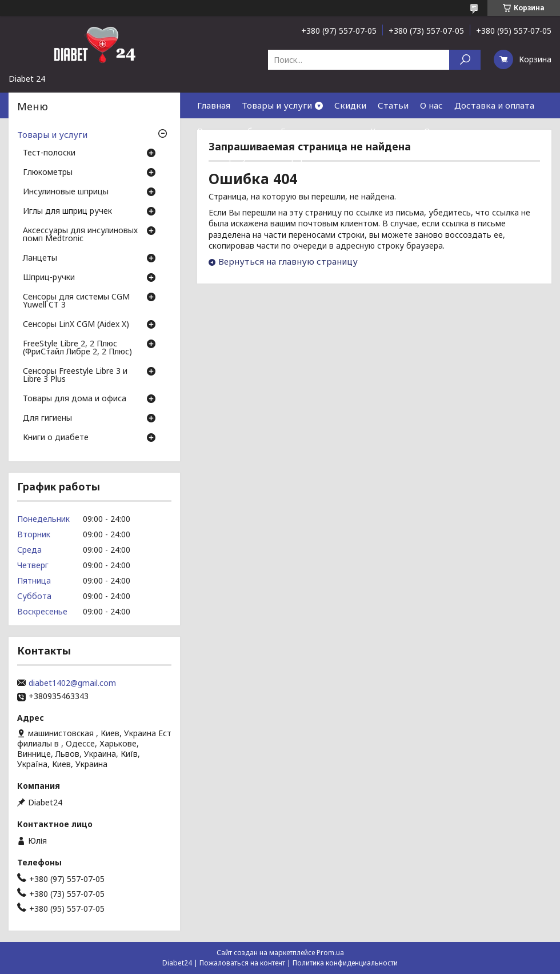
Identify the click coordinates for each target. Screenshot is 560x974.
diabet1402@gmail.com (72, 683)
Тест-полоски (49, 153)
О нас (431, 105)
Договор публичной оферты (257, 157)
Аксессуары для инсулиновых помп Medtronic (80, 235)
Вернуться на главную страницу (288, 261)
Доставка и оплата (494, 105)
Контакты (391, 131)
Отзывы (441, 131)
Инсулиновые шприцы (66, 192)
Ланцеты (40, 258)
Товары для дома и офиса (75, 399)
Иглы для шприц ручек (67, 211)
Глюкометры (48, 173)
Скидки (350, 105)
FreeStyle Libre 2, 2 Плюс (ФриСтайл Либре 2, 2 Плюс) (77, 348)
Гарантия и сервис (320, 131)
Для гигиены (47, 418)
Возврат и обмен (233, 131)
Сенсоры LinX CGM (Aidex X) (76, 325)
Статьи (393, 105)
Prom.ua (330, 953)
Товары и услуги (277, 105)
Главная (214, 105)
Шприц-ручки (49, 278)
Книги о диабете (56, 438)
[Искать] (465, 60)
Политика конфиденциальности (345, 963)
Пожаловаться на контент (242, 963)
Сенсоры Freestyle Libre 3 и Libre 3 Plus (75, 376)
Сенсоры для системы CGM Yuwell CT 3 (76, 301)
